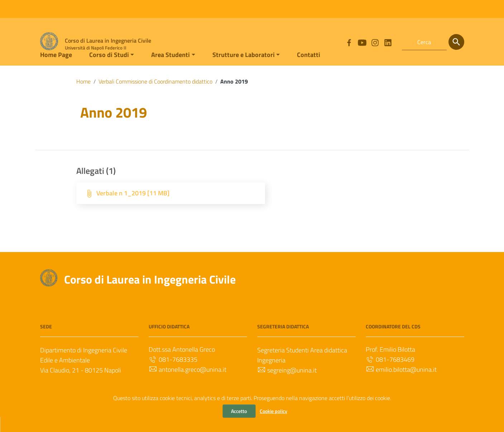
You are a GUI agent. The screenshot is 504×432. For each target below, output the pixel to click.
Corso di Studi (109, 69)
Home (83, 96)
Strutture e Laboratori (244, 69)
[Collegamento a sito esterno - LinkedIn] (388, 42)
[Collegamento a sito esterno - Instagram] (375, 42)
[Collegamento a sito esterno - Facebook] (349, 42)
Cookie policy (273, 411)
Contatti (309, 69)
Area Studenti (171, 69)
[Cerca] (456, 42)
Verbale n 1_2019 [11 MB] (133, 208)
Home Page (56, 69)
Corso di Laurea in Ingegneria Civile (150, 294)
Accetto (239, 411)
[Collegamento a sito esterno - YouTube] (362, 42)
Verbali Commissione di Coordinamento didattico (155, 96)
